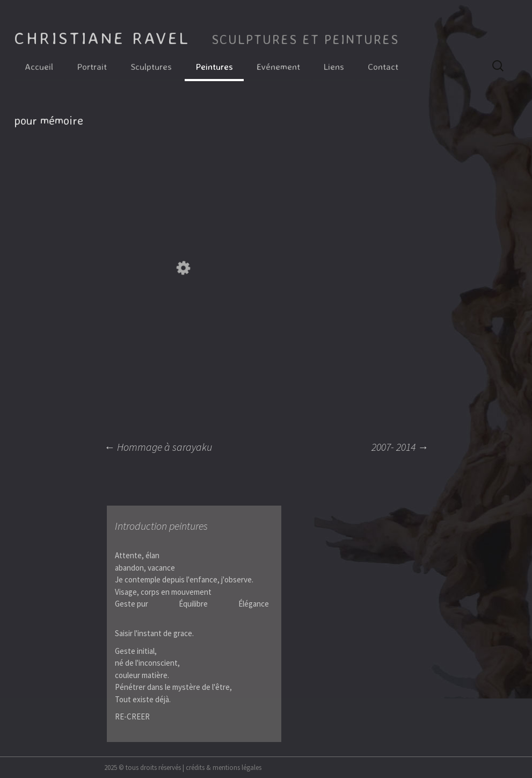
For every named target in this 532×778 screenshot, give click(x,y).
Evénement (278, 66)
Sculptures (151, 66)
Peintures (214, 66)
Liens (334, 66)
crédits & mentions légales (224, 767)
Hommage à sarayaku (158, 447)
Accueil (39, 66)
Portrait (92, 66)
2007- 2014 (400, 447)
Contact (383, 66)
